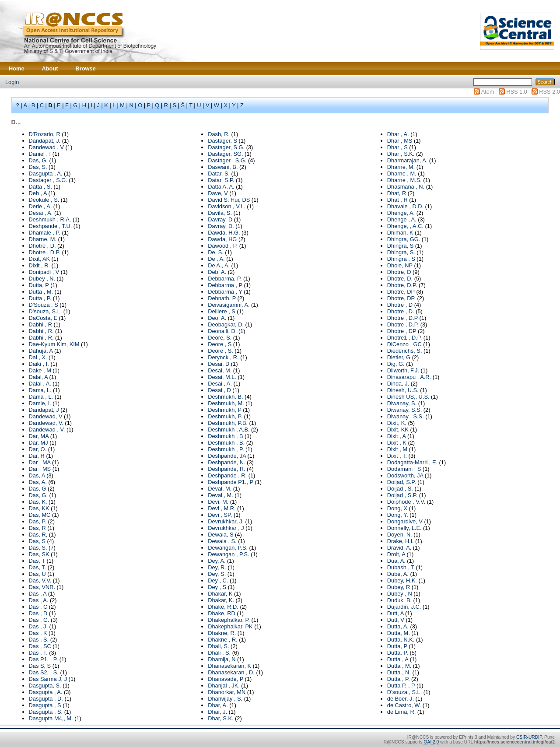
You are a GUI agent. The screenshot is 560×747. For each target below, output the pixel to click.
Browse (86, 68)
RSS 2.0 (549, 92)
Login (12, 82)
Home (17, 68)
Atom (488, 92)
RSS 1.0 (517, 92)
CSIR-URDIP (529, 737)
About (50, 68)
